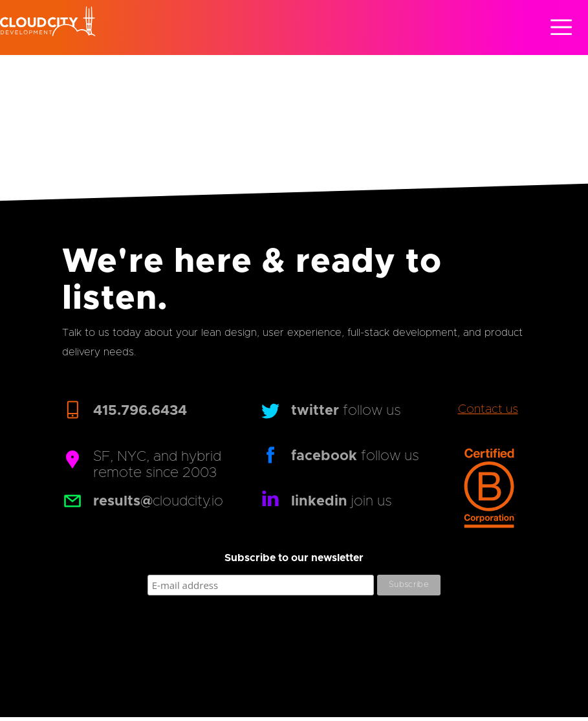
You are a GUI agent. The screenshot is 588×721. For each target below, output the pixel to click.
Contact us (488, 410)
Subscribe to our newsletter (294, 558)
